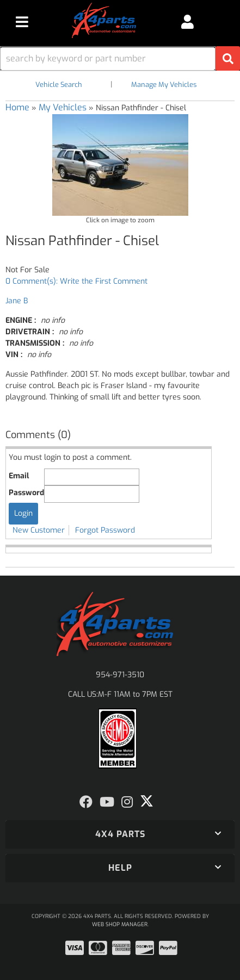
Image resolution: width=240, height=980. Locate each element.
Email (19, 476)
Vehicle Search (59, 85)
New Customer (39, 530)
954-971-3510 (120, 675)
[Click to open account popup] (187, 22)
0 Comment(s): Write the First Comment (76, 281)
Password (26, 493)
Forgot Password (105, 530)
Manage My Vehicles (164, 85)
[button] (120, 58)
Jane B (17, 301)
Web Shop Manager (120, 924)
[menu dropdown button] (22, 22)
